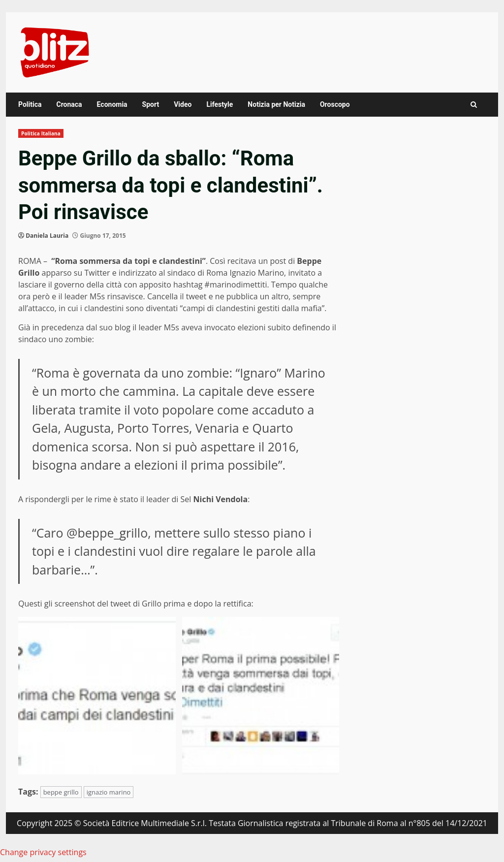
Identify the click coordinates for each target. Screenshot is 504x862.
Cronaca (69, 104)
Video (183, 104)
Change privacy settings (43, 852)
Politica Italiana (41, 133)
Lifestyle (220, 104)
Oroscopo (335, 104)
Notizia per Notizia (276, 104)
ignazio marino (109, 792)
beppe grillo (61, 792)
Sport (151, 104)
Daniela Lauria (47, 236)
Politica (30, 104)
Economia (112, 104)
